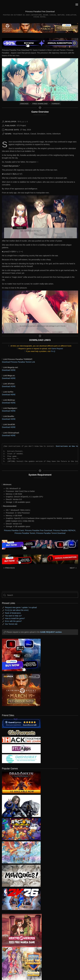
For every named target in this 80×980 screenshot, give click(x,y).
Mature (61, 15)
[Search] (40, 595)
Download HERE (9, 370)
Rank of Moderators (13, 613)
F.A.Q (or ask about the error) (17, 610)
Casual (53, 15)
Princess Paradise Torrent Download (51, 533)
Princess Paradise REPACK (64, 530)
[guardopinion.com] (21, 723)
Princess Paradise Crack (14, 530)
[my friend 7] (21, 759)
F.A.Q (53, 351)
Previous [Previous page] (9, 568)
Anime (46, 15)
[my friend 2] (21, 732)
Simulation (71, 15)
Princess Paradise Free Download (38, 530)
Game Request (57, 349)
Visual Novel (40, 17)
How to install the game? (15, 618)
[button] (77, 5)
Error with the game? (13, 621)
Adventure (37, 15)
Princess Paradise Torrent (25, 533)
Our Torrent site (11, 624)
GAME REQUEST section (51, 632)
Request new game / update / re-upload (21, 607)
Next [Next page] (73, 568)
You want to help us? (13, 616)
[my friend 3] (21, 740)
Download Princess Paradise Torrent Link (18, 362)
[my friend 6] (21, 748)
